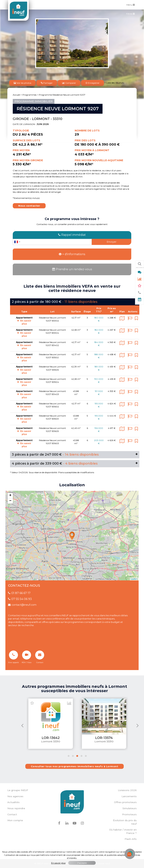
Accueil (16, 95)
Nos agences (15, 796)
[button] (69, 756)
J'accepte (82, 863)
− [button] (10, 501)
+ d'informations (72, 254)
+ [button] (10, 496)
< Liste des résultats (114, 83)
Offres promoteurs (125, 802)
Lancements (129, 796)
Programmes (29, 95)
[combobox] (17, 242)
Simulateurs (130, 808)
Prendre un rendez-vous (72, 269)
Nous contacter (29, 206)
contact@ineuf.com (22, 605)
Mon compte (15, 820)
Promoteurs (129, 814)
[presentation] (22, 725)
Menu (131, 5)
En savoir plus (24, 334)
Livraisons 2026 (127, 790)
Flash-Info (131, 839)
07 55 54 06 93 (20, 599)
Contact (12, 814)
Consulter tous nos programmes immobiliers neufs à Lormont (75, 766)
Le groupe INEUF (18, 790)
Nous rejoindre (16, 808)
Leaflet (134, 579)
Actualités (13, 802)
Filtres (131, 15)
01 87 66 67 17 (19, 593)
